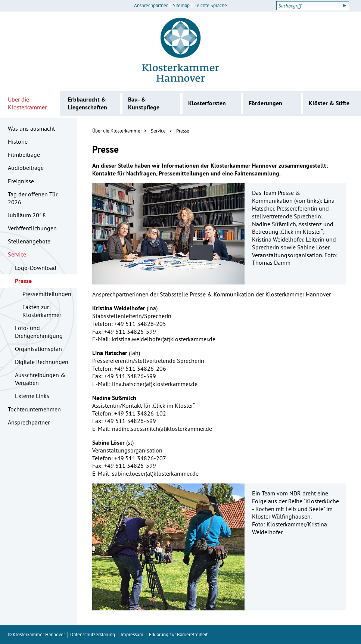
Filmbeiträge (24, 155)
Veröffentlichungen (32, 228)
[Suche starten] (345, 6)
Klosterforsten (207, 103)
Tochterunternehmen (34, 409)
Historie (18, 141)
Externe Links (32, 396)
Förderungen (265, 103)
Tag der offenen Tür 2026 (33, 198)
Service (17, 254)
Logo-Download (36, 268)
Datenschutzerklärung (93, 634)
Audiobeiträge (26, 168)
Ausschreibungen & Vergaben (40, 379)
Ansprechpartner (151, 6)
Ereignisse (21, 181)
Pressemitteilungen (47, 294)
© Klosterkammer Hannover (36, 634)
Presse (23, 281)
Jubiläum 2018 (27, 215)
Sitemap (181, 6)
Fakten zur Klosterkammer (42, 311)
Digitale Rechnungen (42, 362)
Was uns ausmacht (31, 128)
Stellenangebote (29, 241)
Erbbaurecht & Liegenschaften (88, 103)
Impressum (132, 634)
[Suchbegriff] (308, 6)
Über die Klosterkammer (27, 103)
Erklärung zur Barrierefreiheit (178, 634)
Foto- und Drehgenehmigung (39, 332)
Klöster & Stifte (329, 103)
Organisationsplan (38, 349)
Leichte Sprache (211, 6)
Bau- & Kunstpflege (144, 103)
